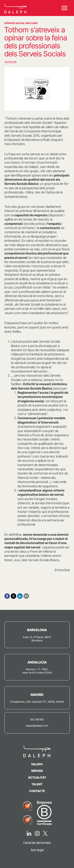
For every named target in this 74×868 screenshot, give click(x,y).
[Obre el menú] (64, 8)
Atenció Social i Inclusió (21, 23)
